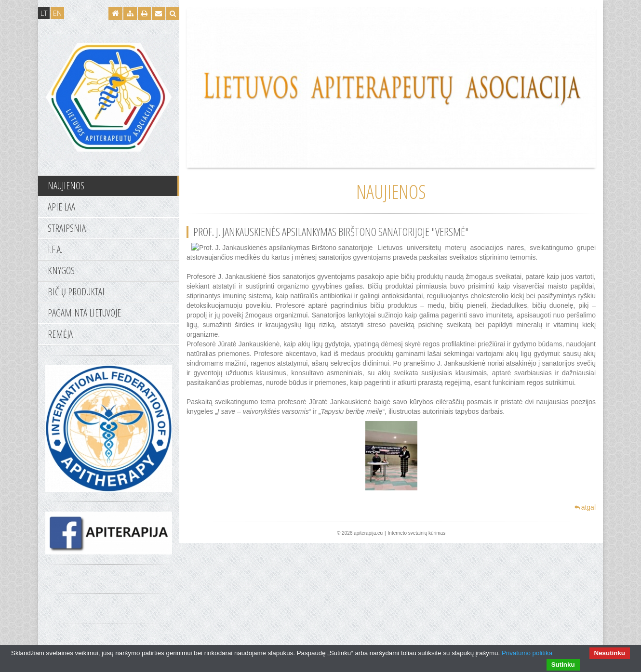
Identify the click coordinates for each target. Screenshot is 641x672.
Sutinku (563, 665)
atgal (585, 507)
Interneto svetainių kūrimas (417, 533)
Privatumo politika (527, 653)
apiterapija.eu (368, 533)
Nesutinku (610, 653)
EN (57, 13)
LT (44, 13)
